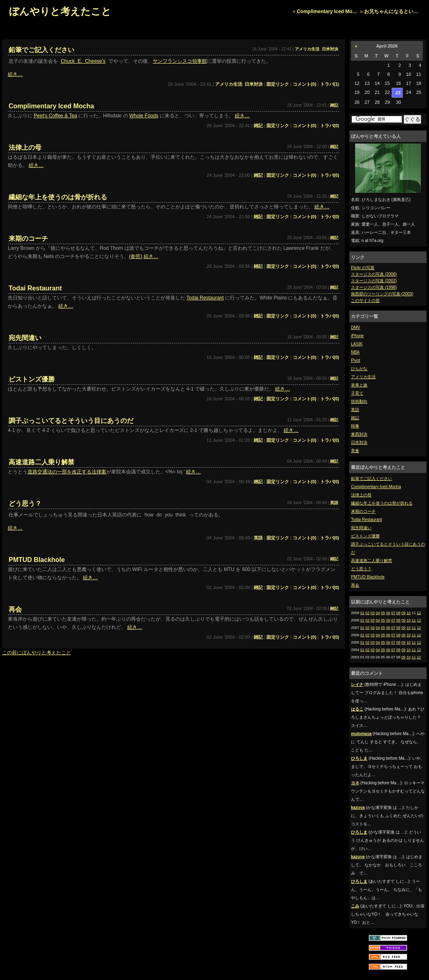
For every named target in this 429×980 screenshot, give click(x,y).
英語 (355, 410)
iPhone (357, 336)
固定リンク (278, 84)
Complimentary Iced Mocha (376, 487)
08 (398, 613)
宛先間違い (361, 528)
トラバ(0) (330, 126)
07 (393, 613)
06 (388, 613)
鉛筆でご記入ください (372, 479)
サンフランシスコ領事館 (180, 61)
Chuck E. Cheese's (83, 61)
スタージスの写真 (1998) (374, 287)
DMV (356, 328)
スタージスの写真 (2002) (374, 281)
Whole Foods (144, 116)
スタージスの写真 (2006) (374, 274)
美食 (355, 451)
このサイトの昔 (365, 300)
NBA (355, 352)
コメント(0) (304, 84)
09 (404, 613)
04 (378, 613)
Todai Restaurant (367, 520)
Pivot (356, 360)
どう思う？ (361, 569)
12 (419, 613)
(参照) (135, 256)
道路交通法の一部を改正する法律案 (67, 472)
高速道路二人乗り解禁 (372, 561)
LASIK (357, 344)
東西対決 (359, 434)
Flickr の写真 (363, 268)
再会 (355, 585)
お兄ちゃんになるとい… (391, 11)
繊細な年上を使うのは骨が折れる (382, 503)
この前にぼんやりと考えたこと (37, 653)
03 (373, 613)
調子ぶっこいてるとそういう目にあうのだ (71, 421)
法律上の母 (361, 495)
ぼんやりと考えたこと (60, 11)
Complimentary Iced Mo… (327, 11)
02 (367, 613)
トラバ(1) (330, 84)
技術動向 (359, 401)
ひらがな (359, 369)
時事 (355, 426)
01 (362, 613)
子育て (357, 393)
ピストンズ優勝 (365, 536)
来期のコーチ (363, 511)
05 (383, 613)
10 (408, 613)
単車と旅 (359, 385)
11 (414, 620)
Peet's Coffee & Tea (55, 116)
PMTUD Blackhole (368, 577)
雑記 (355, 418)
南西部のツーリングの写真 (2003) (382, 294)
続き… (15, 74)
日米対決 (359, 442)
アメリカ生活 (363, 377)
